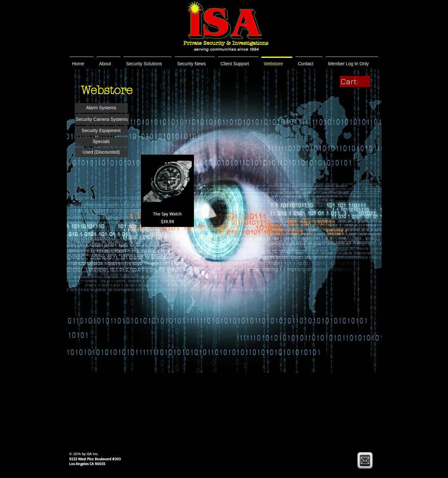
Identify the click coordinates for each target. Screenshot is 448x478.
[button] (109, 61)
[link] (355, 81)
